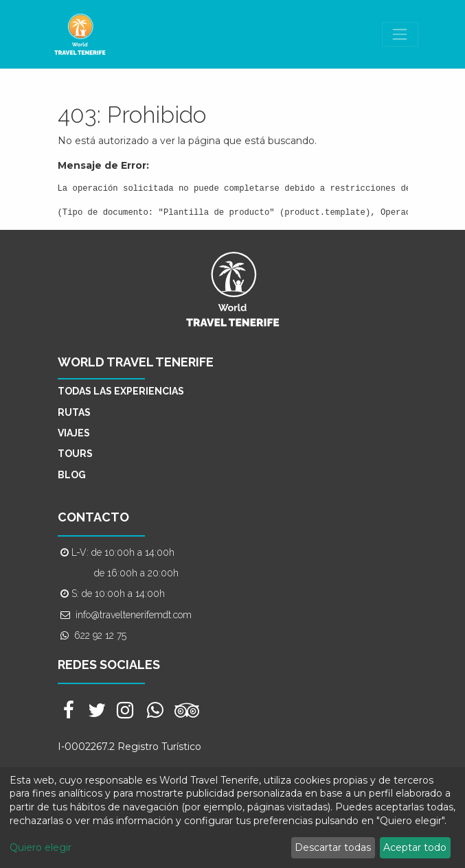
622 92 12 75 (100, 635)
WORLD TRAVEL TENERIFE (136, 362)
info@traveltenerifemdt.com (134, 615)
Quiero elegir (41, 847)
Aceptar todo (415, 847)
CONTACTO (93, 517)
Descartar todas (333, 847)
